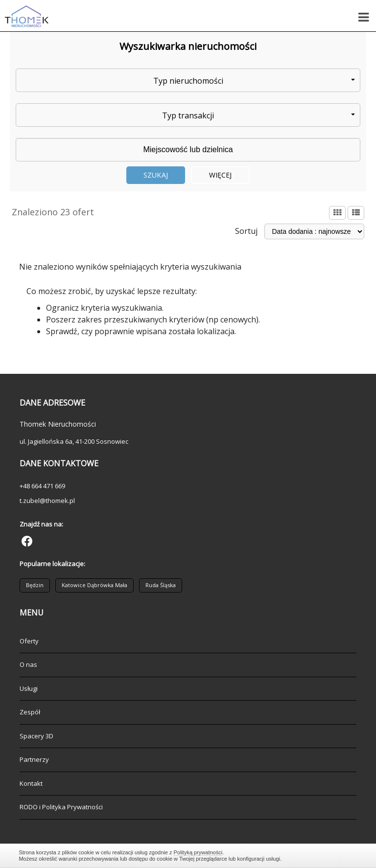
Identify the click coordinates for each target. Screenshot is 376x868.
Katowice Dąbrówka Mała (94, 585)
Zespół (30, 712)
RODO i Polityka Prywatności (61, 807)
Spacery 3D (36, 736)
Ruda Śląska (161, 585)
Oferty (29, 641)
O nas (28, 664)
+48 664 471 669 (42, 486)
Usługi (29, 688)
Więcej (221, 175)
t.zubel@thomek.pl (47, 501)
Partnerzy (34, 759)
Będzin (35, 585)
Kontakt (31, 783)
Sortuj (246, 231)
